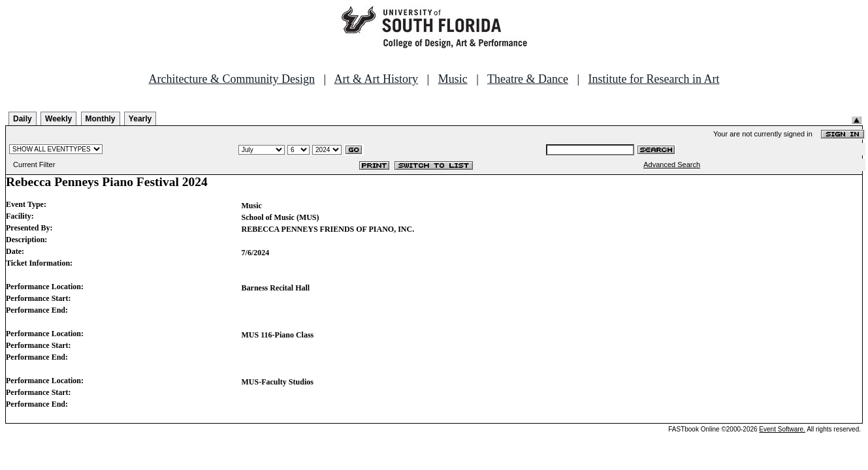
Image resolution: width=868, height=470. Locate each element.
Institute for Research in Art (654, 79)
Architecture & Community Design (232, 79)
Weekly (58, 119)
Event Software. (782, 429)
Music (453, 79)
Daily (23, 119)
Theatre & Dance (528, 79)
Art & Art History (377, 79)
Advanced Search (672, 164)
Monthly (101, 119)
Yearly (140, 119)
